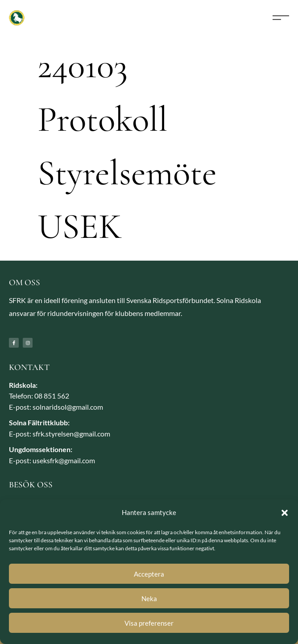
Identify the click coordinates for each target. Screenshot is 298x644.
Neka (149, 598)
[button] (285, 513)
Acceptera (149, 574)
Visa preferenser (149, 623)
